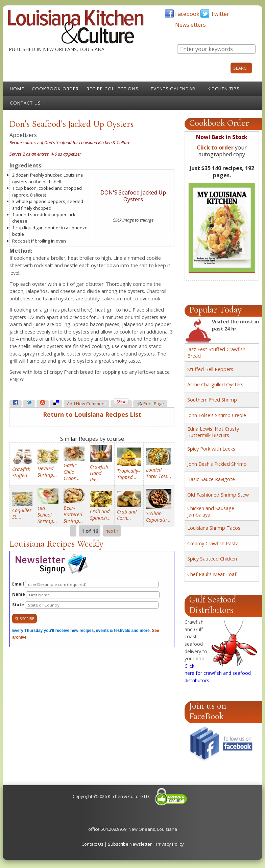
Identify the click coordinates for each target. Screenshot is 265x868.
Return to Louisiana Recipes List (92, 414)
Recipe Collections (113, 89)
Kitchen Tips (224, 89)
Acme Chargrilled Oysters (215, 384)
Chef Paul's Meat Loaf (212, 574)
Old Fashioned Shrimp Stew (218, 495)
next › (112, 531)
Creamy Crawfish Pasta (213, 543)
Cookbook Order (55, 89)
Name (86, 595)
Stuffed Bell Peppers (210, 369)
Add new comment (86, 404)
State (85, 605)
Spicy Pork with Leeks (211, 449)
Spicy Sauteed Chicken (212, 559)
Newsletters (190, 25)
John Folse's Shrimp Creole (217, 415)
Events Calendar (173, 89)
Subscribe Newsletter (130, 844)
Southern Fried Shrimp (212, 400)
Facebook (187, 14)
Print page (150, 404)
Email (85, 584)
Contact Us (25, 103)
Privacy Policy (170, 844)
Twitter (220, 14)
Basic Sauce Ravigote (211, 479)
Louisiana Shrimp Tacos (214, 528)
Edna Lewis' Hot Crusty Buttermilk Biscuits (213, 432)
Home (17, 89)
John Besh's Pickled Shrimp (217, 464)
